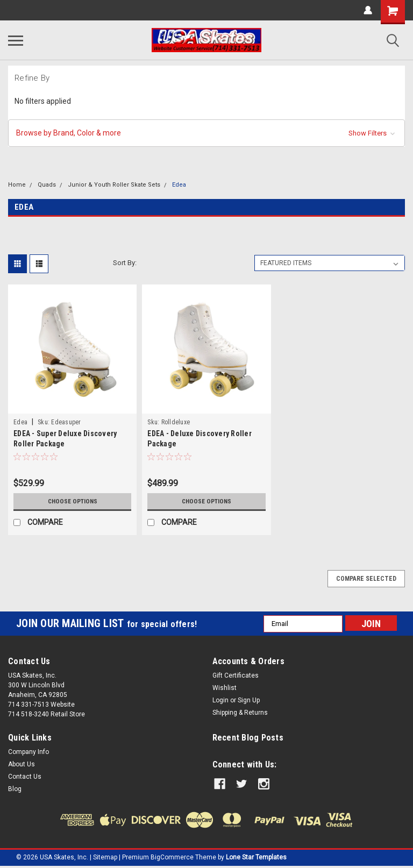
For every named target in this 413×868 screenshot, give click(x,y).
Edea (179, 185)
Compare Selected (366, 579)
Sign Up (249, 700)
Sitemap (105, 857)
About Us (22, 764)
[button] (206, 133)
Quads (47, 185)
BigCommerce (172, 857)
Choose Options (73, 501)
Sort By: (125, 263)
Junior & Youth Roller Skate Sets (114, 185)
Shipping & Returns (240, 713)
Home (17, 185)
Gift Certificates (236, 675)
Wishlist (225, 688)
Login (220, 700)
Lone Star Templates (256, 857)
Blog (15, 789)
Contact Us (25, 777)
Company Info (29, 752)
